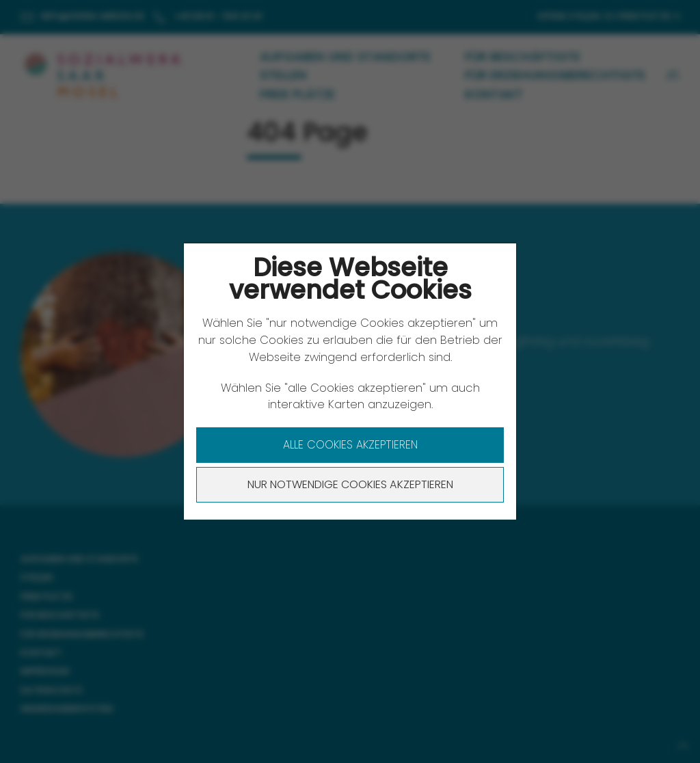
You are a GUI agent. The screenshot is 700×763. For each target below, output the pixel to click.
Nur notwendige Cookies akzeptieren (350, 484)
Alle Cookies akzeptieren (350, 445)
